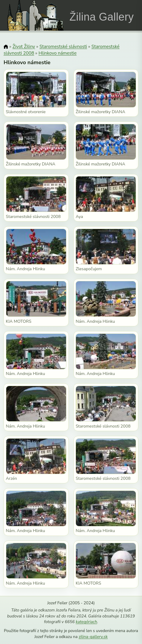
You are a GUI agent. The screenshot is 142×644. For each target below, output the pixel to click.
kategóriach (86, 622)
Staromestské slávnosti (63, 46)
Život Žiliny (24, 46)
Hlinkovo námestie (58, 53)
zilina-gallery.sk (93, 637)
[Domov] (6, 47)
